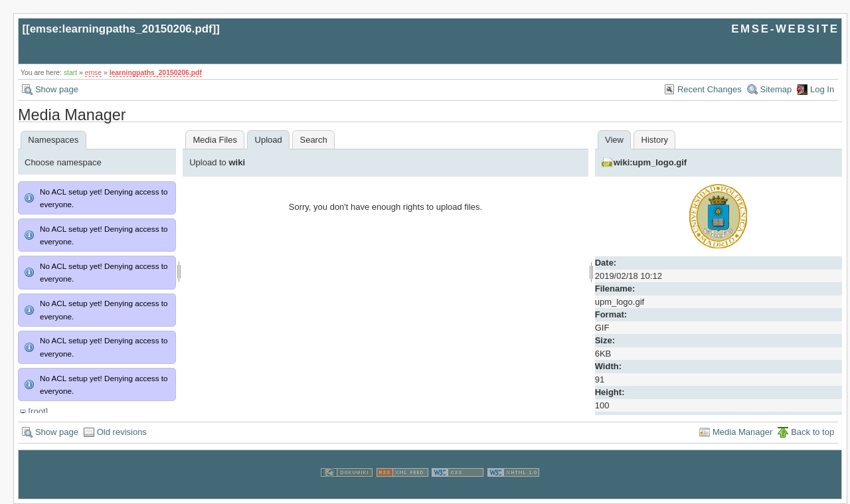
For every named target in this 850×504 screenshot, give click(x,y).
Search (313, 140)
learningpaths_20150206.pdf (156, 73)
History (655, 140)
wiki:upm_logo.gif (650, 162)
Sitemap (776, 89)
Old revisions (122, 432)
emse (93, 73)
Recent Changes (710, 89)
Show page (57, 89)
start (70, 73)
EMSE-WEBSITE (785, 29)
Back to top (812, 432)
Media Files (214, 140)
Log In (822, 89)
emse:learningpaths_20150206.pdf (121, 29)
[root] (38, 411)
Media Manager (742, 432)
